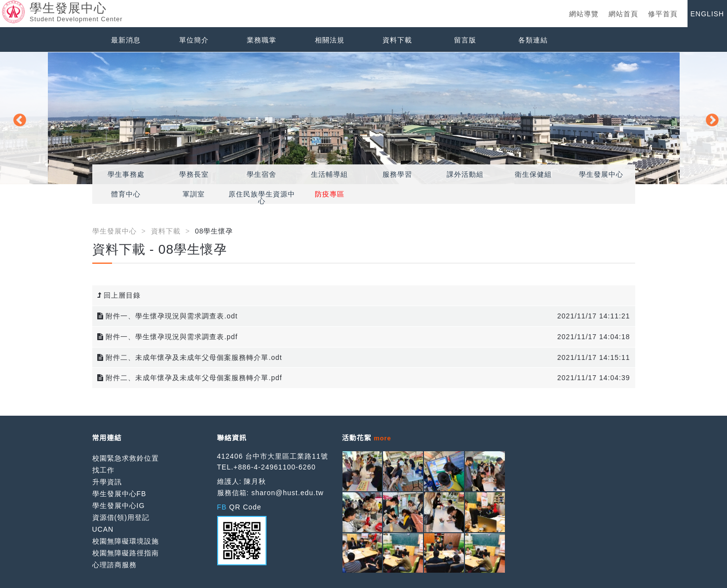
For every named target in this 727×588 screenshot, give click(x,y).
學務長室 (194, 174)
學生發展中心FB (119, 494)
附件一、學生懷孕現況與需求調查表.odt (168, 316)
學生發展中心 (601, 174)
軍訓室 (194, 194)
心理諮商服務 (115, 565)
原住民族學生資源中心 (262, 197)
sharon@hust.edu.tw (287, 493)
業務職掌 (262, 40)
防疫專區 (330, 194)
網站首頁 (623, 14)
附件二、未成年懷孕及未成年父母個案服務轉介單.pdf (190, 378)
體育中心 (126, 194)
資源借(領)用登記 (121, 517)
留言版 (465, 40)
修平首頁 (663, 14)
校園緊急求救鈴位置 (126, 458)
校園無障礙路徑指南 (126, 553)
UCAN (103, 529)
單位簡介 (194, 40)
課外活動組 (465, 174)
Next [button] (710, 118)
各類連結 (533, 40)
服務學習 (397, 174)
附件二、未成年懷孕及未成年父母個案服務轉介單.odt (190, 357)
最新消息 (126, 40)
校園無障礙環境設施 (126, 541)
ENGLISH (707, 14)
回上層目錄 (119, 295)
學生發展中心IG (119, 506)
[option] (363, 118)
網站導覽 (584, 14)
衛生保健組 (533, 174)
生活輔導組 (329, 174)
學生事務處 (126, 174)
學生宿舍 (262, 174)
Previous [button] (17, 118)
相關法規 (330, 40)
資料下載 (397, 40)
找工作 (103, 470)
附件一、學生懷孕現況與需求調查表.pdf (168, 337)
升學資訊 (107, 482)
